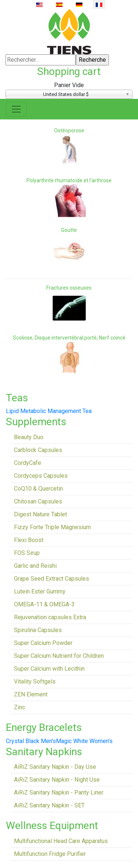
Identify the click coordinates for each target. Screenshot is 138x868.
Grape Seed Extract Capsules (52, 579)
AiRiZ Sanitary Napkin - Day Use (55, 767)
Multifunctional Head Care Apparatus (61, 841)
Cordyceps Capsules (41, 476)
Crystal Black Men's (31, 741)
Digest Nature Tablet (40, 514)
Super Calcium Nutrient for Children (59, 656)
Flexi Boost (29, 540)
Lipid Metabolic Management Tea (49, 411)
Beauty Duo (29, 437)
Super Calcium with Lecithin (49, 669)
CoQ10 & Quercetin (38, 489)
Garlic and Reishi (35, 566)
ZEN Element (31, 694)
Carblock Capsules (38, 450)
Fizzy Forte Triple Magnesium (52, 527)
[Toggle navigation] (16, 109)
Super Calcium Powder (43, 643)
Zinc (20, 707)
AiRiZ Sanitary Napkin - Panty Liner (59, 792)
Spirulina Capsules (38, 630)
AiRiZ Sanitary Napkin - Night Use (57, 780)
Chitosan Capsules (38, 501)
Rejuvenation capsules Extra (50, 617)
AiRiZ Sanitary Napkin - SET (49, 805)
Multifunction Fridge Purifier (50, 854)
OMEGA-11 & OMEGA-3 (44, 604)
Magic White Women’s (84, 741)
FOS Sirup (27, 553)
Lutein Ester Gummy (40, 591)
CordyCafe (28, 463)
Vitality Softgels (35, 682)
